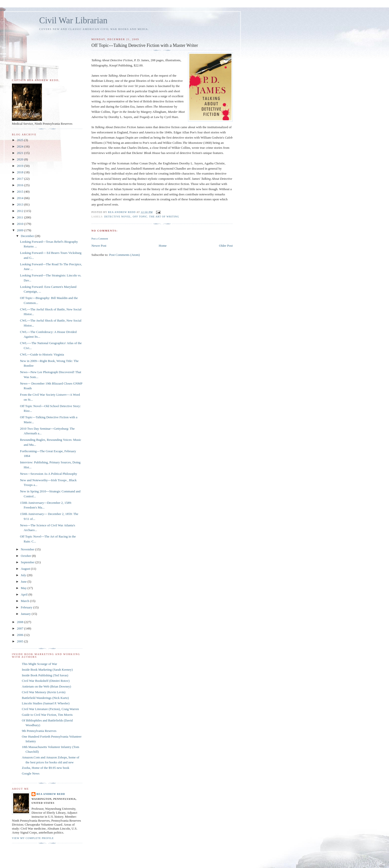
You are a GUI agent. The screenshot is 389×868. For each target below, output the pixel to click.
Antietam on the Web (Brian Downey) (46, 686)
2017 (20, 179)
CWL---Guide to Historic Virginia (42, 354)
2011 (20, 217)
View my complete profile (33, 838)
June (24, 582)
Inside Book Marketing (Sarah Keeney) (47, 670)
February (27, 607)
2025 (20, 140)
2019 (20, 166)
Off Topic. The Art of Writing (156, 217)
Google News (31, 773)
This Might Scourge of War (39, 664)
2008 (20, 622)
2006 (20, 635)
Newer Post (99, 246)
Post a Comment (100, 239)
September (28, 562)
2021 (20, 153)
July (24, 575)
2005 (20, 641)
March (25, 601)
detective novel (118, 217)
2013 (20, 204)
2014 (20, 198)
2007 (20, 628)
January (26, 614)
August (26, 569)
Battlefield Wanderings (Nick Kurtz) (45, 698)
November (28, 549)
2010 (20, 224)
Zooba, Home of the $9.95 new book (46, 768)
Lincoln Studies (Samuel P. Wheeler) (46, 703)
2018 (20, 172)
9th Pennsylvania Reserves (39, 731)
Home (163, 246)
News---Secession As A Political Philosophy (48, 474)
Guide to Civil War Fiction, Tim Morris (47, 715)
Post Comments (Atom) (125, 255)
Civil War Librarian (73, 20)
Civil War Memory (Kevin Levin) (44, 692)
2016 (20, 185)
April (25, 594)
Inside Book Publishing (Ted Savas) (45, 675)
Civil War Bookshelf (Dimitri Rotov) (46, 681)
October (26, 556)
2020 (20, 159)
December (28, 236)
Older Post (226, 246)
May (24, 588)
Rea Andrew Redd (51, 794)
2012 (20, 211)
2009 (20, 230)
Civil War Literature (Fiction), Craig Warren (50, 709)
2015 (20, 192)
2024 (20, 146)
